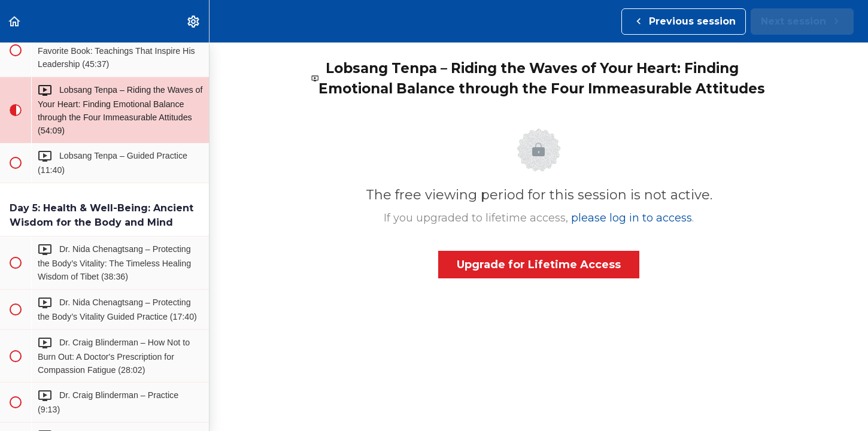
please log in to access (632, 218)
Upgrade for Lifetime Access (539, 265)
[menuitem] (194, 21)
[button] (15, 21)
